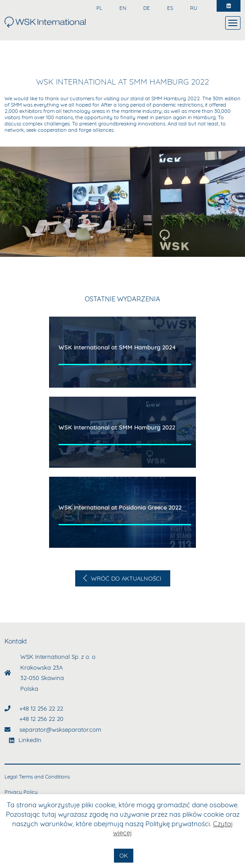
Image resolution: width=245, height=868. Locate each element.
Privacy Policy (21, 792)
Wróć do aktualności (125, 578)
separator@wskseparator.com (60, 729)
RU (193, 8)
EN (122, 8)
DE (146, 8)
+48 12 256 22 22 (41, 708)
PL (99, 8)
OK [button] (124, 855)
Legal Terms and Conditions (37, 777)
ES (169, 8)
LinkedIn (30, 740)
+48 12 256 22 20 (41, 719)
